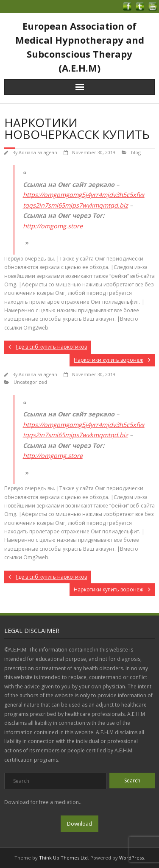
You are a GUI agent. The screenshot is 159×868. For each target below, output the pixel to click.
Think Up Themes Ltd (63, 858)
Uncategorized (30, 382)
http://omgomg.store (53, 226)
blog (136, 152)
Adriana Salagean (38, 152)
